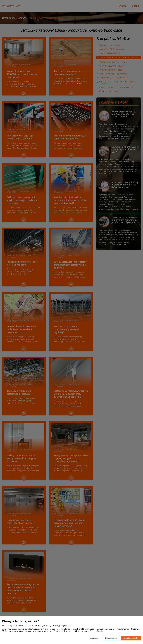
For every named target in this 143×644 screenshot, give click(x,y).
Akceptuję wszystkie (131, 638)
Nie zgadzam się (111, 638)
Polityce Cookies (97, 631)
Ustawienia (94, 638)
